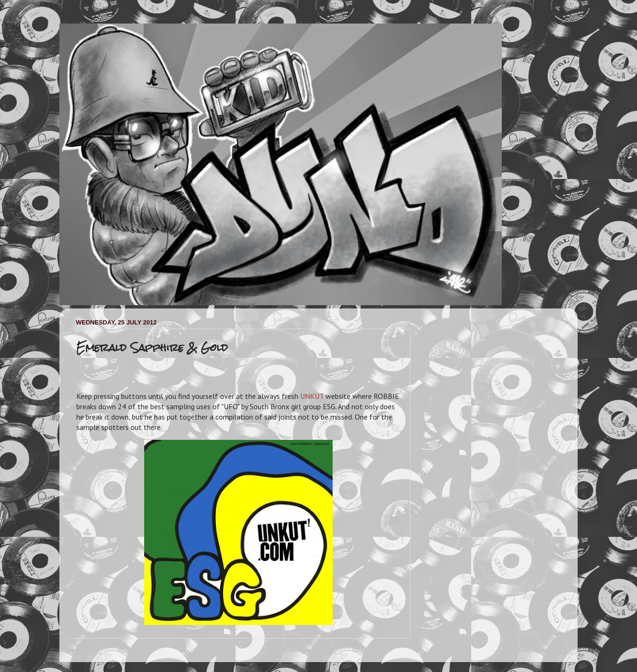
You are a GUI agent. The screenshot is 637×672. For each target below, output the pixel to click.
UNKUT (312, 396)
